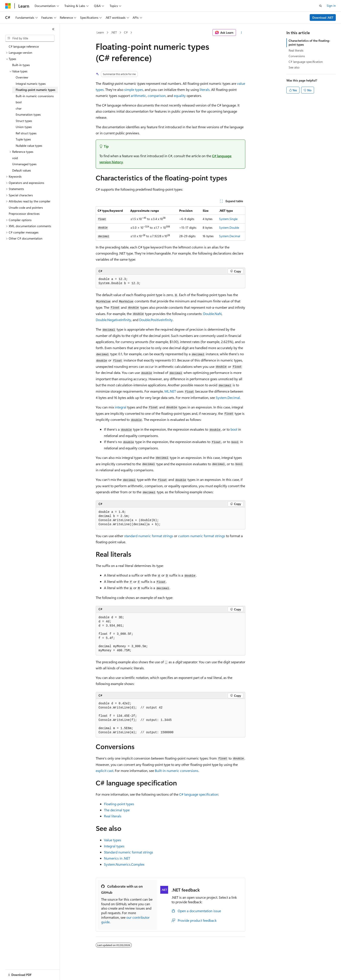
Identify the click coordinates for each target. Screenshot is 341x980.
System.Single (228, 219)
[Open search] (321, 6)
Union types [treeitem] (24, 127)
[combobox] (30, 38)
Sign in (331, 6)
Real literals (113, 816)
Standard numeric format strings (129, 852)
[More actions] (242, 33)
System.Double (229, 227)
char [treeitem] (19, 108)
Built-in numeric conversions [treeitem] (35, 96)
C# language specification (199, 794)
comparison (157, 96)
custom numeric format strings (202, 536)
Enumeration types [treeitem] (28, 114)
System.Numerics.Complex (124, 864)
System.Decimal (230, 236)
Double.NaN (212, 314)
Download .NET (323, 17)
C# (126, 32)
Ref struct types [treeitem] (26, 133)
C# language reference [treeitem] (24, 46)
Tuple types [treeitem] (23, 139)
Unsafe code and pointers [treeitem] (26, 207)
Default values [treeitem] (22, 170)
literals (205, 89)
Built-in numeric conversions (177, 771)
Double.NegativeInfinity (113, 320)
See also (294, 67)
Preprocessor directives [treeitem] (24, 214)
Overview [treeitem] (22, 77)
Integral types (114, 846)
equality (180, 96)
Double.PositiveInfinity (156, 320)
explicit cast (104, 771)
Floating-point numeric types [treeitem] (35, 90)
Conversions (297, 56)
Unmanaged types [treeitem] (24, 164)
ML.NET (170, 391)
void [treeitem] (15, 158)
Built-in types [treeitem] (21, 65)
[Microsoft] (8, 6)
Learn (100, 32)
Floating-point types (119, 804)
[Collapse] (53, 29)
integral (121, 407)
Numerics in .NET (117, 858)
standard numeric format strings (149, 536)
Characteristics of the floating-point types (309, 42)
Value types (113, 840)
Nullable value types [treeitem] (29, 146)
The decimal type (117, 810)
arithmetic (138, 96)
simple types (134, 89)
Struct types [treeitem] (24, 121)
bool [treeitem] (19, 102)
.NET (114, 32)
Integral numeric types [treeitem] (31, 84)
